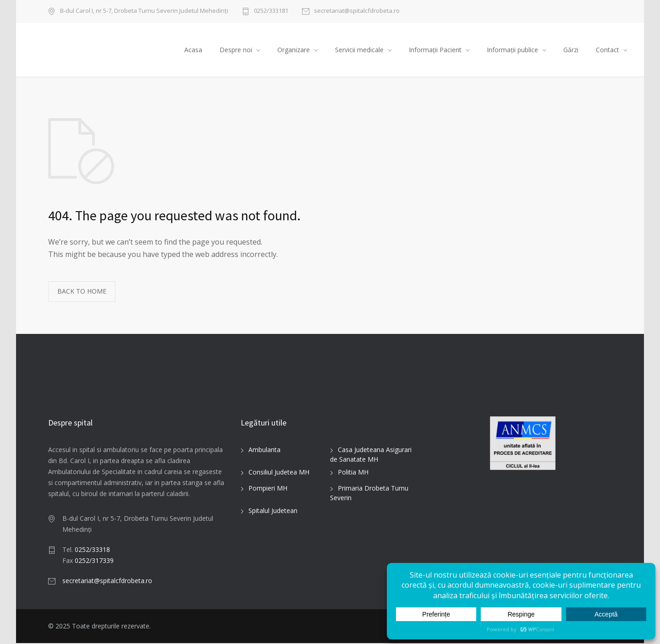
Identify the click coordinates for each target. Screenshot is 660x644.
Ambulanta (264, 451)
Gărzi (571, 50)
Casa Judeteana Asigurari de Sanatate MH (371, 456)
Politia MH (353, 473)
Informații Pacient (435, 50)
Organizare (294, 50)
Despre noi (236, 50)
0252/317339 (94, 561)
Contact (608, 50)
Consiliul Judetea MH (279, 473)
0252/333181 (271, 11)
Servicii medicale (359, 50)
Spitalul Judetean (273, 512)
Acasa (193, 50)
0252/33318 (92, 550)
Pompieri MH (268, 489)
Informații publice (512, 50)
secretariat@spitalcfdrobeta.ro (357, 11)
